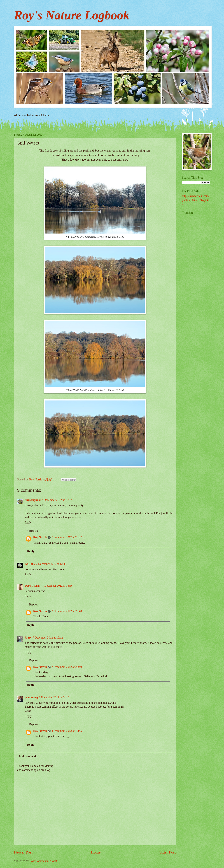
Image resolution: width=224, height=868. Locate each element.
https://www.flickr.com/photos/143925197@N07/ (196, 200)
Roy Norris (40, 537)
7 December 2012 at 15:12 (48, 638)
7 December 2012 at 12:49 (51, 564)
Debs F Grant (33, 586)
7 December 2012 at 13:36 (57, 586)
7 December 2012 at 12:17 (57, 500)
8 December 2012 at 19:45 (67, 731)
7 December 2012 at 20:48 (67, 611)
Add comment (27, 756)
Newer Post (23, 852)
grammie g (31, 697)
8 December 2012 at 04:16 (54, 697)
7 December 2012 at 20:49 (67, 667)
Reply (28, 523)
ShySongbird (33, 500)
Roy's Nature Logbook (72, 15)
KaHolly (30, 564)
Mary (28, 638)
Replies (33, 531)
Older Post (167, 852)
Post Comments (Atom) (43, 861)
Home (96, 852)
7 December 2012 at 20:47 (67, 537)
